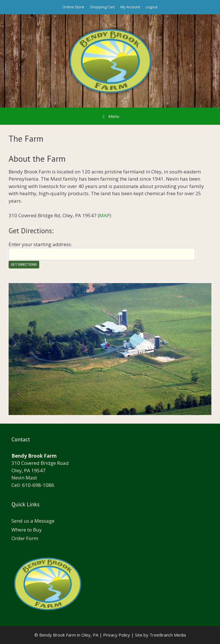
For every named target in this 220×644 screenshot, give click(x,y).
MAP (104, 215)
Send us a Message (33, 521)
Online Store (73, 7)
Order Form (25, 538)
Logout (152, 7)
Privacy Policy (117, 635)
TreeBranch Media (168, 635)
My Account (130, 7)
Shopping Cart (102, 7)
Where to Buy (27, 530)
